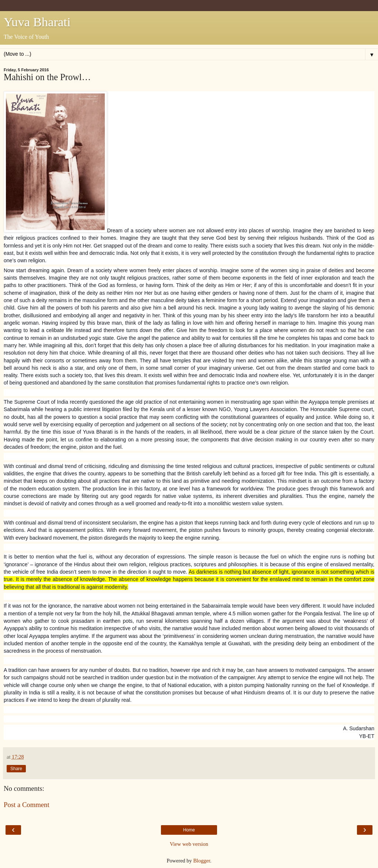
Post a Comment (27, 805)
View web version (189, 844)
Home (189, 830)
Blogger (202, 861)
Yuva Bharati (37, 22)
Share (16, 769)
